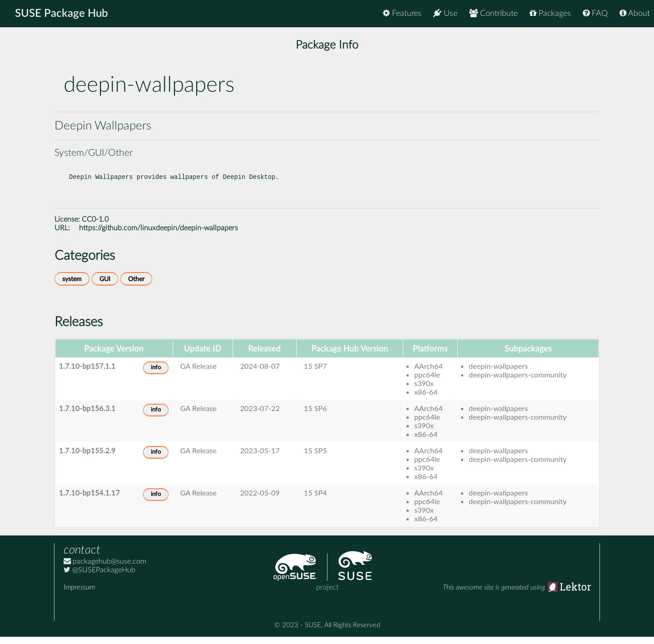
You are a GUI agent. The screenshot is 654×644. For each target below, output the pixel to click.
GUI (105, 286)
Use (445, 13)
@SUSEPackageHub (99, 577)
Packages (550, 13)
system (72, 286)
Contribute (493, 13)
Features (402, 13)
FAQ (595, 13)
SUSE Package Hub (62, 14)
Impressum (79, 594)
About (635, 13)
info (156, 375)
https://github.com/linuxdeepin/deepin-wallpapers (159, 235)
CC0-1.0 (95, 227)
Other (136, 286)
